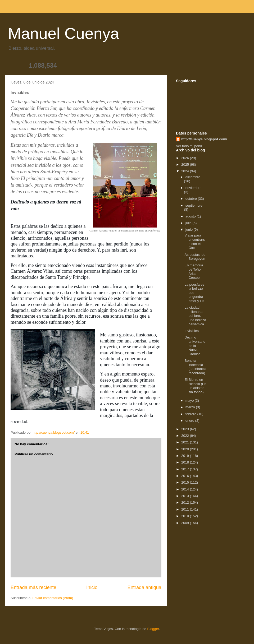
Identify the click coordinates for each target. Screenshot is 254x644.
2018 (186, 462)
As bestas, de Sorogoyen (195, 257)
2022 (186, 436)
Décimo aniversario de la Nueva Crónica (195, 346)
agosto (191, 216)
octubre (192, 199)
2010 (186, 516)
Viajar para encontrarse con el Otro (194, 242)
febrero (191, 414)
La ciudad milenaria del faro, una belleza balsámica (195, 316)
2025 (186, 165)
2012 (186, 502)
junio (190, 230)
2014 (186, 489)
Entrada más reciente (33, 587)
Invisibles (191, 331)
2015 (186, 482)
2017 (186, 469)
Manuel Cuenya (63, 33)
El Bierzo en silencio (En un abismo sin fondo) (195, 386)
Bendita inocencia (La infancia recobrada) (195, 367)
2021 (186, 442)
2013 (186, 496)
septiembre (194, 205)
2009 (186, 523)
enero (190, 421)
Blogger (153, 629)
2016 (186, 476)
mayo (190, 400)
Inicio (92, 587)
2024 (186, 171)
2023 (186, 429)
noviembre (194, 188)
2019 (186, 456)
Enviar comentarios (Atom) (53, 598)
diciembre (193, 177)
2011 (186, 509)
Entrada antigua (144, 587)
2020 (186, 449)
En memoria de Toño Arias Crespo (194, 271)
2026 (186, 158)
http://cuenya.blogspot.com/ (204, 139)
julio (189, 223)
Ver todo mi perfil (189, 146)
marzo (191, 407)
